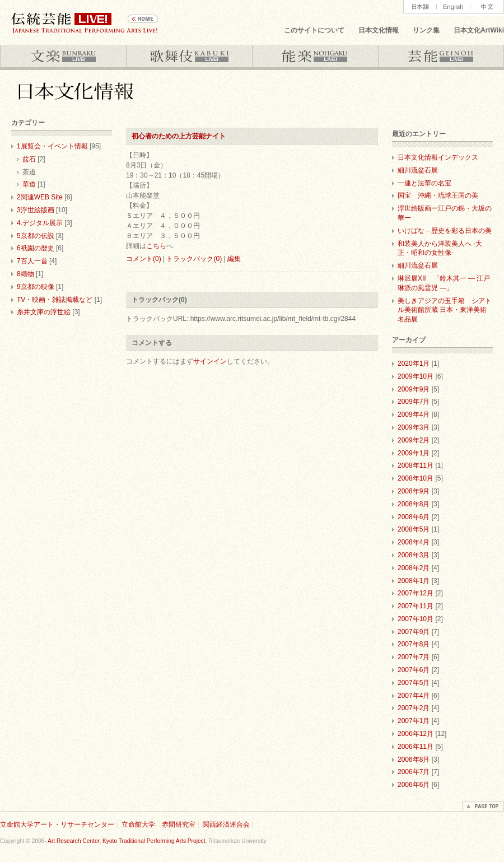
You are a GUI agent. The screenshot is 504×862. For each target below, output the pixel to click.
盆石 (29, 159)
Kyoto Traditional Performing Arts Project (154, 841)
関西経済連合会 (226, 824)
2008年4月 (414, 542)
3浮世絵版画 (36, 210)
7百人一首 (32, 261)
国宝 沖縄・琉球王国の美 (438, 195)
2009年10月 (416, 376)
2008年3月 (414, 555)
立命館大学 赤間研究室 (158, 824)
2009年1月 (414, 453)
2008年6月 (414, 517)
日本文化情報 (379, 30)
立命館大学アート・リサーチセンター (57, 824)
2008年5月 (414, 529)
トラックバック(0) (194, 259)
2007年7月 (414, 657)
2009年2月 (414, 440)
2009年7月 (414, 402)
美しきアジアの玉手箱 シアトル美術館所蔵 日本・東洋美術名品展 (445, 310)
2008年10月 (416, 478)
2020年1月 (414, 364)
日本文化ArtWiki (479, 30)
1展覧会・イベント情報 (52, 146)
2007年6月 (414, 670)
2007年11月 (416, 606)
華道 (29, 184)
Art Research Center (73, 841)
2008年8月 (414, 504)
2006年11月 (416, 747)
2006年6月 (414, 785)
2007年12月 (416, 593)
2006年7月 (414, 772)
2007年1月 (414, 721)
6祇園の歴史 (36, 248)
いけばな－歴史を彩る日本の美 (445, 231)
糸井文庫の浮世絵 (44, 312)
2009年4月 (414, 414)
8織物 (25, 274)
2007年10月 (416, 619)
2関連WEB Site (40, 197)
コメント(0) (144, 259)
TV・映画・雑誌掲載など (55, 300)
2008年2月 (414, 568)
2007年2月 (414, 708)
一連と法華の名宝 (424, 183)
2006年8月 (414, 760)
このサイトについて (314, 30)
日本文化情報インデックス (438, 157)
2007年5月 (414, 683)
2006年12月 (416, 734)
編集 (234, 259)
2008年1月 (414, 581)
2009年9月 (414, 389)
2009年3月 (414, 427)
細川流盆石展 (418, 170)
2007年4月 (414, 696)
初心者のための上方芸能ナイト (179, 136)
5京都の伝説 (36, 236)
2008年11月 (416, 465)
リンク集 (426, 30)
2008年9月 (414, 491)
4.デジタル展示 (40, 223)
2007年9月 (414, 632)
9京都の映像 (36, 287)
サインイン (210, 361)
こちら (156, 246)
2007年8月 (414, 644)
